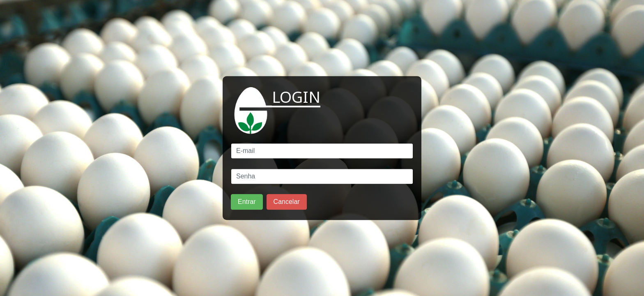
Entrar (247, 202)
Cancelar (287, 202)
